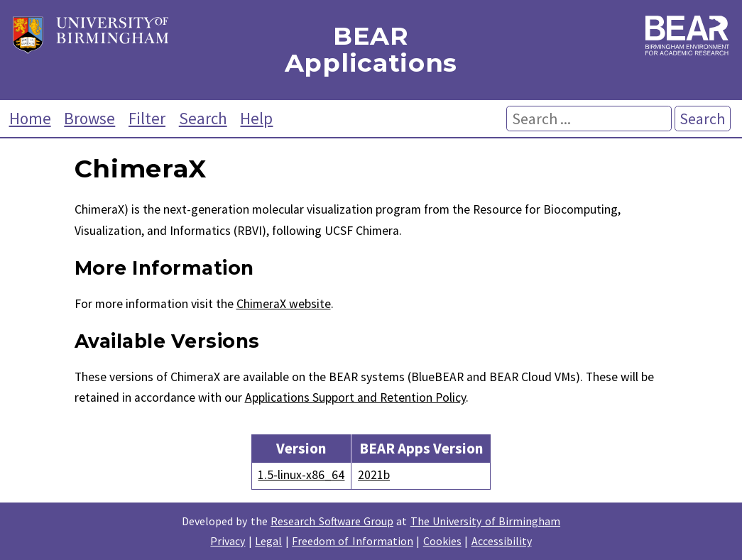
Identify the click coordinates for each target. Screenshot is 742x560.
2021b (374, 475)
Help (256, 118)
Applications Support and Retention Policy (355, 397)
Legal (268, 541)
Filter (147, 118)
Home (30, 118)
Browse (89, 118)
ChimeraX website (284, 304)
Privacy (228, 541)
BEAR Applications (371, 50)
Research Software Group (332, 521)
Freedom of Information (353, 541)
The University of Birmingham (485, 521)
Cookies (442, 541)
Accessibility (502, 541)
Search (203, 118)
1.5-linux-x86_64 (301, 475)
